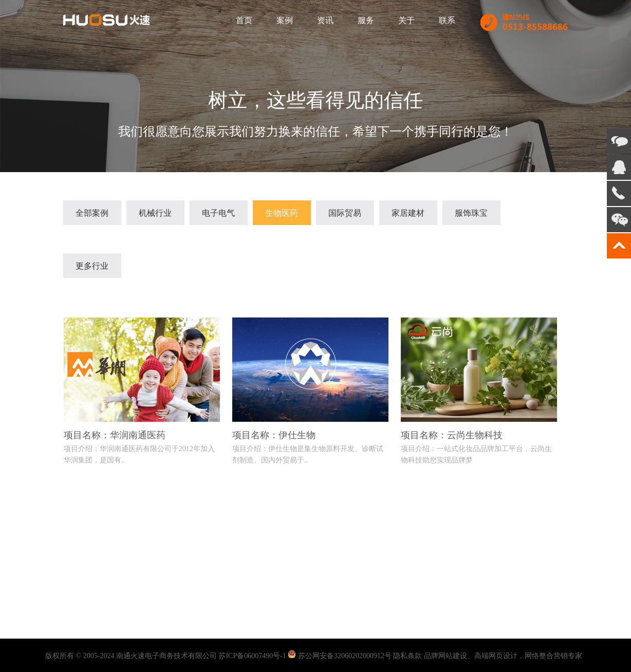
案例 (285, 20)
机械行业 (155, 213)
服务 (366, 20)
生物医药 (282, 213)
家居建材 (408, 213)
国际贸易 (345, 213)
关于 (406, 20)
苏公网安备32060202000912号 (345, 656)
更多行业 (92, 266)
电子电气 (218, 213)
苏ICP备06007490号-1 (252, 656)
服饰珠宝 (471, 213)
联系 (447, 20)
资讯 (325, 20)
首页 (244, 20)
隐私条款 (407, 656)
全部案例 (92, 213)
